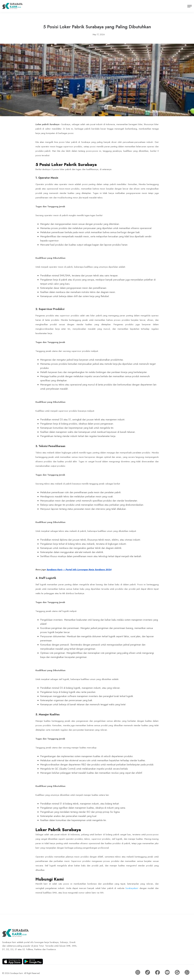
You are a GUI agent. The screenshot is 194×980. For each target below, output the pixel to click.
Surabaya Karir (17, 972)
